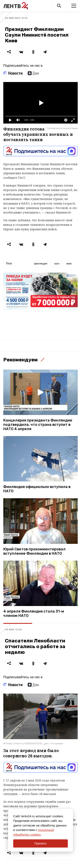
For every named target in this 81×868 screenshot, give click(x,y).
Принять (40, 843)
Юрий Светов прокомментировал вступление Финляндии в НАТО (34, 551)
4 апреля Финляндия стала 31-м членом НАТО (34, 614)
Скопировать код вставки (62, 128)
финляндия (41, 264)
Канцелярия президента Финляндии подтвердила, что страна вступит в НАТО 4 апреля (38, 425)
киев (69, 264)
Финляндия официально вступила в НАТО (37, 489)
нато (57, 264)
